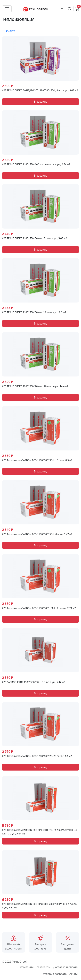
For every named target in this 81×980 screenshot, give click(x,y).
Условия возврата (55, 974)
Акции (74, 974)
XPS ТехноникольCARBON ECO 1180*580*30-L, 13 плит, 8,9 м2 (37, 460)
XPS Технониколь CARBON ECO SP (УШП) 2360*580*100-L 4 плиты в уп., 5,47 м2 (40, 906)
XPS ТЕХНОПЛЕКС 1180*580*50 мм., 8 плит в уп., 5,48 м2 (34, 238)
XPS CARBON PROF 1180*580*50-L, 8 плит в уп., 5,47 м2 (34, 682)
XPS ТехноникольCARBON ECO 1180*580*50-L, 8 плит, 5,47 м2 (37, 534)
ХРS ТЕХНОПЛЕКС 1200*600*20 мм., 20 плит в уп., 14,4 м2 (35, 386)
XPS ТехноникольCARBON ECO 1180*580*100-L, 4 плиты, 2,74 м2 (39, 608)
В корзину (40, 102)
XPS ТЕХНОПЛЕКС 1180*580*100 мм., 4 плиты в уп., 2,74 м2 (36, 164)
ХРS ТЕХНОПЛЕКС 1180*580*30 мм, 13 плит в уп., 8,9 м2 (34, 312)
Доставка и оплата (65, 967)
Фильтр (9, 31)
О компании (26, 967)
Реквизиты (43, 967)
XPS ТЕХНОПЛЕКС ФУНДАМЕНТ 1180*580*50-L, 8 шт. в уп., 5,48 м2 (40, 90)
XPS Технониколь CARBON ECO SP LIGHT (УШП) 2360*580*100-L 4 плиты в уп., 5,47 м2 (39, 832)
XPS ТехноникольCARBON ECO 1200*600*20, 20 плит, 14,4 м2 (37, 756)
